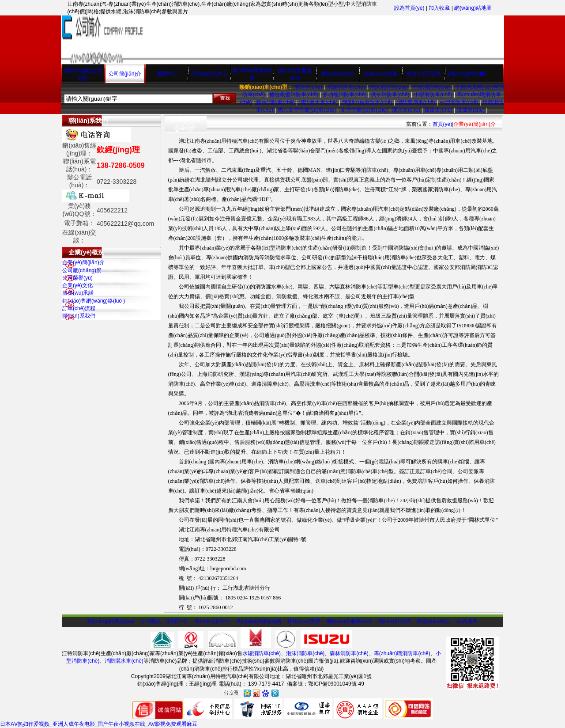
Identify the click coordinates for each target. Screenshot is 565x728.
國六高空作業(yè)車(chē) (307, 110)
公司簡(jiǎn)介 (125, 74)
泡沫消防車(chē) (389, 87)
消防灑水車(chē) (318, 102)
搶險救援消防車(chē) (294, 95)
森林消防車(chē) (275, 102)
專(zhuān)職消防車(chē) (402, 653)
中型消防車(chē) (459, 102)
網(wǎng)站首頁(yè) (111, 621)
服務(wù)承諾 (78, 293)
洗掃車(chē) (471, 110)
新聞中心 (167, 74)
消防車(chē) (308, 87)
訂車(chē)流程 (79, 308)
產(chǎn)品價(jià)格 (259, 621)
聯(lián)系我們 (424, 74)
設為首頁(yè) (409, 8)
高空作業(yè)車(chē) (364, 110)
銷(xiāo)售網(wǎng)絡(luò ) (94, 301)
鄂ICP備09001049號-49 (336, 684)
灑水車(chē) (406, 110)
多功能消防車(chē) (345, 95)
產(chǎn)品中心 (209, 74)
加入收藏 (439, 8)
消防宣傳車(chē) (416, 102)
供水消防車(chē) (390, 95)
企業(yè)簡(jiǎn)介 (83, 262)
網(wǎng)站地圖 (473, 8)
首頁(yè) (443, 124)
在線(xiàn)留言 (380, 74)
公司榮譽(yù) (77, 278)
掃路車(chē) (438, 110)
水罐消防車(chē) (346, 87)
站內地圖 (467, 621)
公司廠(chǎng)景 (82, 270)
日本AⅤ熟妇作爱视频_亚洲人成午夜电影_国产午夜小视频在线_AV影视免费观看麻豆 (99, 724)
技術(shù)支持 (338, 74)
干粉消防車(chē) (431, 87)
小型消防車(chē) (433, 95)
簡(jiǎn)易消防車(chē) (367, 102)
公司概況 (151, 621)
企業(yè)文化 (77, 285)
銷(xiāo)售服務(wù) (349, 621)
